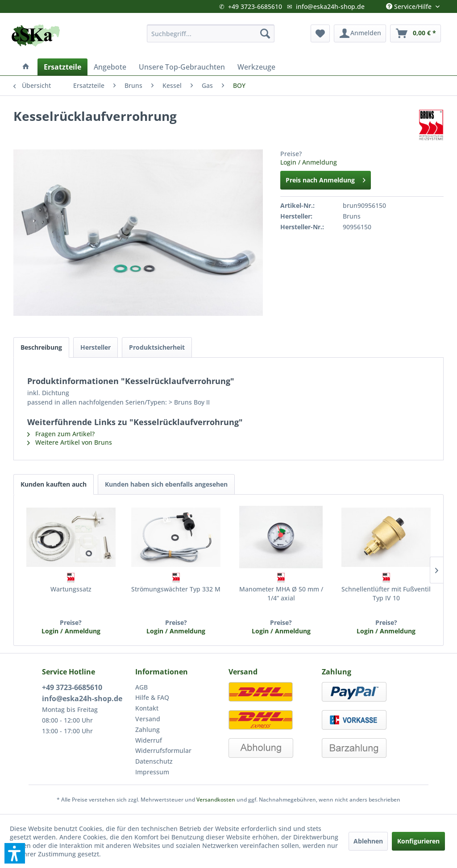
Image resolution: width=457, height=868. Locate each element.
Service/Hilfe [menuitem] (410, 4)
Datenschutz (154, 761)
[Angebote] (110, 67)
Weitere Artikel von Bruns (70, 442)
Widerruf (149, 740)
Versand (148, 719)
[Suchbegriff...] (211, 33)
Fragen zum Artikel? (61, 434)
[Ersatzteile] (62, 67)
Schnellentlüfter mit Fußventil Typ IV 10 (386, 593)
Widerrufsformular (163, 750)
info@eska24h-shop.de (330, 6)
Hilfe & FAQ (152, 697)
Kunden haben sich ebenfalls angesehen (166, 484)
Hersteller (96, 347)
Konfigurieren (418, 841)
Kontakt (147, 708)
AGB (141, 687)
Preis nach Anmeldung (326, 179)
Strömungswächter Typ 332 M (176, 589)
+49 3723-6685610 (255, 6)
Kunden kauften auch (54, 484)
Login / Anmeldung (309, 162)
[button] (15, 853)
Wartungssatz (71, 589)
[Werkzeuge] (256, 67)
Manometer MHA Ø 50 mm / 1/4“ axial (281, 593)
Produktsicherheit (157, 347)
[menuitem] (211, 33)
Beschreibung (41, 347)
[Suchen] (265, 33)
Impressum (152, 772)
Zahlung (147, 730)
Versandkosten (216, 800)
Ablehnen (368, 841)
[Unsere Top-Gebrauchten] (182, 67)
